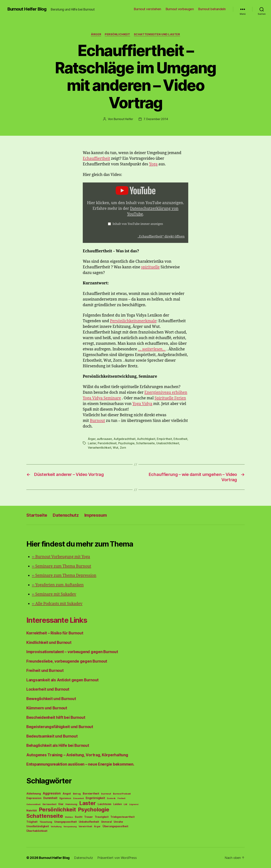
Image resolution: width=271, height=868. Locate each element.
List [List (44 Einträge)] (125, 804)
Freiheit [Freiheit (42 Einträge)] (121, 798)
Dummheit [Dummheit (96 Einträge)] (50, 798)
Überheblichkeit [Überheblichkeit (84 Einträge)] (37, 831)
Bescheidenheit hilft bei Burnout (56, 717)
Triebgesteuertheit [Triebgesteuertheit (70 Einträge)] (122, 817)
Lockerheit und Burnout (48, 689)
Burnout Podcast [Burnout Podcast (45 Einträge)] (122, 794)
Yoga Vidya (142, 404)
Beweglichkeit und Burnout (51, 699)
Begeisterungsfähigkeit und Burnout (60, 727)
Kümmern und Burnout (47, 708)
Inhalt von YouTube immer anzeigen (138, 224)
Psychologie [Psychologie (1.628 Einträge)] (94, 810)
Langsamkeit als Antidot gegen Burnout (62, 680)
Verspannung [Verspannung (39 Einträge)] (70, 827)
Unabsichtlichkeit (168, 443)
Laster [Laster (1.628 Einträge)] (87, 803)
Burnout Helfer (123, 119)
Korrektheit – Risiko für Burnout (55, 633)
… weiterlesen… (152, 349)
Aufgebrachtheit (124, 439)
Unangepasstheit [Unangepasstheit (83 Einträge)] (65, 822)
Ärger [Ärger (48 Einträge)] (97, 826)
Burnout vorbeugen (180, 9)
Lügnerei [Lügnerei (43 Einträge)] (134, 804)
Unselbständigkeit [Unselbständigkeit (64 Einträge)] (38, 826)
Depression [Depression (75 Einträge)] (34, 798)
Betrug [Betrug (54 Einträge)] (77, 794)
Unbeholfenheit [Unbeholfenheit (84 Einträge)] (89, 822)
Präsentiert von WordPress (117, 858)
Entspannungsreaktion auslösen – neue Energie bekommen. (80, 764)
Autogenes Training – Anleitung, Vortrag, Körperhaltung (77, 755)
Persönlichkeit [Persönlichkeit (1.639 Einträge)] (57, 810)
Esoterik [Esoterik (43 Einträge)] (111, 798)
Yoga (153, 164)
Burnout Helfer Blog (27, 9)
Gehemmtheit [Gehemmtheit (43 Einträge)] (33, 804)
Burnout (97, 421)
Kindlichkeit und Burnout (49, 642)
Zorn (123, 448)
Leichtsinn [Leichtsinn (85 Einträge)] (104, 804)
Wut (115, 448)
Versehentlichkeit (99, 448)
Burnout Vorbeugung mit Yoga (61, 557)
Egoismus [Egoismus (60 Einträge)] (65, 798)
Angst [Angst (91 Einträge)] (67, 793)
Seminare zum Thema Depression (64, 576)
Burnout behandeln (212, 9)
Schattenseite (145, 443)
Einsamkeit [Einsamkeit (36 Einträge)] (78, 798)
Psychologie (126, 443)
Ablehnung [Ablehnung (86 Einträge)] (34, 794)
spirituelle (150, 267)
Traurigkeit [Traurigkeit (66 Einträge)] (102, 817)
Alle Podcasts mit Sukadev (57, 604)
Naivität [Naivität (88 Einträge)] (32, 810)
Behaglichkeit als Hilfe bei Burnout (58, 745)
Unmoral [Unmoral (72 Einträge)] (106, 822)
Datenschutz (66, 515)
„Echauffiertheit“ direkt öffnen (161, 237)
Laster (92, 443)
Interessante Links (57, 620)
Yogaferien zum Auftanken (58, 585)
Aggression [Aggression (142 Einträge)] (52, 793)
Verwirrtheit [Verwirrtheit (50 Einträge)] (85, 826)
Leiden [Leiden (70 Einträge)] (117, 804)
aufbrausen (104, 439)
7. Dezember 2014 (156, 119)
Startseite (37, 515)
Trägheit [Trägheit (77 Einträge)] (32, 822)
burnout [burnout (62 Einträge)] (106, 794)
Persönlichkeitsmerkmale (133, 321)
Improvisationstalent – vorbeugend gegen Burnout (72, 652)
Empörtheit (164, 439)
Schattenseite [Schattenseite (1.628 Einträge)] (45, 816)
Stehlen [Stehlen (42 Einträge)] (69, 817)
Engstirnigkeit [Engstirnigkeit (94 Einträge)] (95, 798)
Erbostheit (180, 439)
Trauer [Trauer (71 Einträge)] (88, 817)
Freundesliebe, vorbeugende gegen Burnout (67, 661)
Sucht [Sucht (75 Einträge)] (79, 817)
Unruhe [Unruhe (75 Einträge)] (118, 822)
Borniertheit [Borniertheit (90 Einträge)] (91, 793)
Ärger (96, 34)
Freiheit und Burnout (45, 671)
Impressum (95, 515)
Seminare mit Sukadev (54, 594)
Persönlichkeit (117, 34)
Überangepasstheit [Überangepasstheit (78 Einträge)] (115, 826)
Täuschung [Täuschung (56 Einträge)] (46, 822)
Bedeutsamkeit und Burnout (52, 736)
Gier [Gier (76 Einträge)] (61, 804)
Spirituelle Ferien (170, 398)
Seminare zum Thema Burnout (61, 566)
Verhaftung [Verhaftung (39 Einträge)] (56, 827)
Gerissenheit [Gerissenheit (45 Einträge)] (49, 804)
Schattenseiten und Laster (157, 34)
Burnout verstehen (148, 9)
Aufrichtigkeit (146, 439)
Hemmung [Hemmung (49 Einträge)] (71, 804)
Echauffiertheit (96, 159)
